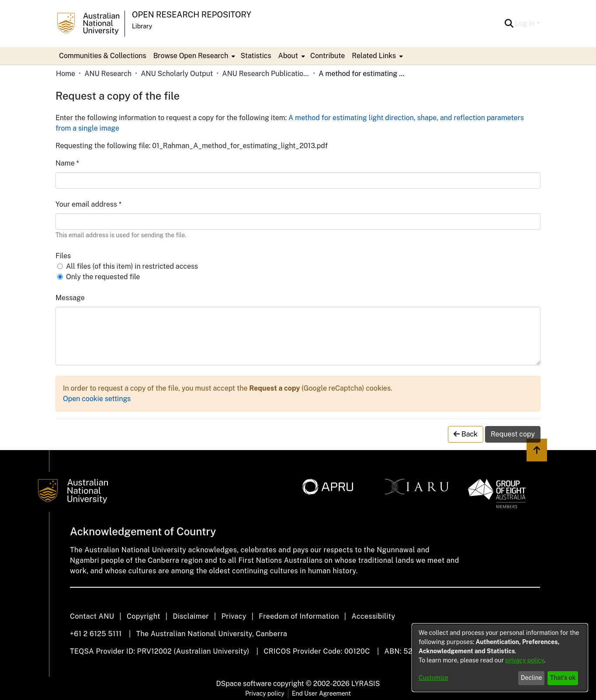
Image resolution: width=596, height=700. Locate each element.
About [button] (288, 56)
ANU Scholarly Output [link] (177, 74)
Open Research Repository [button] (192, 15)
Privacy (234, 616)
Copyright (144, 616)
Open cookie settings (97, 399)
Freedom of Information (299, 616)
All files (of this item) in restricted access (132, 266)
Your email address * (88, 204)
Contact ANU (92, 616)
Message (70, 298)
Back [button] (466, 434)
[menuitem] (194, 56)
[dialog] (500, 658)
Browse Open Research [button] (191, 56)
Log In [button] (526, 23)
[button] (509, 24)
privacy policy (525, 660)
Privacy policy (265, 693)
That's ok (563, 678)
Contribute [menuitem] (327, 56)
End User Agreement (321, 693)
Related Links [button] (374, 56)
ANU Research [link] (108, 74)
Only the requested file (103, 277)
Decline (532, 678)
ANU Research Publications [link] (266, 74)
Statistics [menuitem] (256, 56)
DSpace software (244, 684)
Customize (433, 678)
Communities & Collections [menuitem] (103, 56)
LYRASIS (366, 684)
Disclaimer (191, 616)
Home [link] (66, 74)
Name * (67, 163)
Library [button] (142, 26)
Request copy (513, 434)
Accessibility (373, 616)
